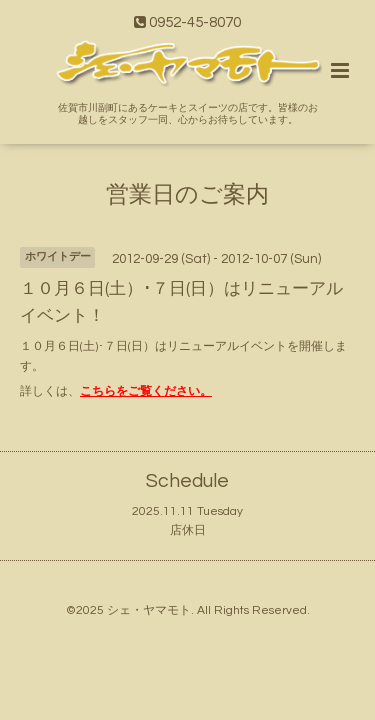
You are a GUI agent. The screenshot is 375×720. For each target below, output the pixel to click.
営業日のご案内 (187, 194)
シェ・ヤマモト (149, 610)
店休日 (188, 530)
